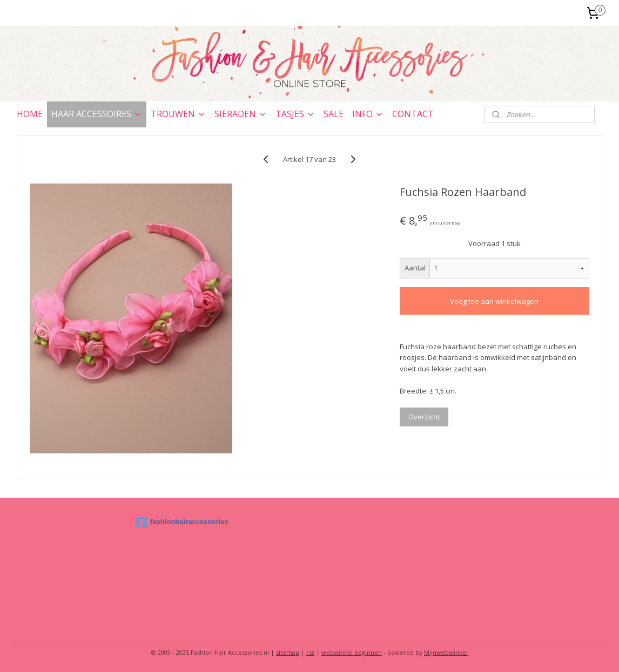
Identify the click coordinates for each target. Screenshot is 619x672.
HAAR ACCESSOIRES (97, 114)
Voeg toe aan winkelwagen (494, 301)
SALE (334, 114)
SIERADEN (241, 114)
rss (310, 652)
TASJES (295, 114)
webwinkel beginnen (352, 652)
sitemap (288, 652)
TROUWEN (178, 114)
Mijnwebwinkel (446, 652)
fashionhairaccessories (182, 522)
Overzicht (424, 417)
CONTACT (413, 114)
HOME (30, 114)
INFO (368, 114)
